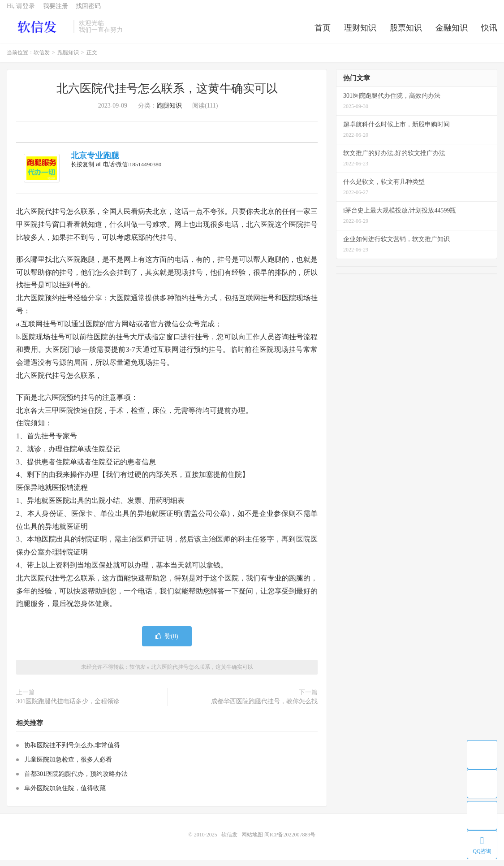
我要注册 (56, 11)
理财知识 (360, 33)
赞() (167, 643)
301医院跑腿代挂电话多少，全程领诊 (68, 708)
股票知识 (406, 33)
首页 (323, 33)
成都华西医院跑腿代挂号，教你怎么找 (264, 708)
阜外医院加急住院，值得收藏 (65, 795)
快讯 (489, 33)
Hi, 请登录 (21, 11)
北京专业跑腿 (95, 162)
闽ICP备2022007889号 (290, 841)
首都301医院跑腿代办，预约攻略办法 (76, 780)
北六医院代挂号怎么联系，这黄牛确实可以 (167, 95)
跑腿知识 (68, 59)
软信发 (38, 32)
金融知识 (452, 33)
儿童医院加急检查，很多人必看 (68, 766)
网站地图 (252, 841)
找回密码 (88, 11)
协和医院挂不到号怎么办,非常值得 (72, 751)
